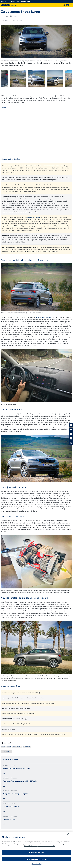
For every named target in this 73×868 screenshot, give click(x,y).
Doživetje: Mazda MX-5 (11, 806)
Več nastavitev (37, 864)
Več (4, 773)
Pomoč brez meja (9, 819)
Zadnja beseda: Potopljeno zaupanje (16, 794)
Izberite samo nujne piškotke (37, 859)
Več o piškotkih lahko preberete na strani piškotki (39, 846)
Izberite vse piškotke (36, 852)
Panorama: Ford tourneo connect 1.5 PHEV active (20, 781)
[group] (9, 79)
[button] (68, 79)
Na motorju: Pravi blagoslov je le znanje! (17, 768)
